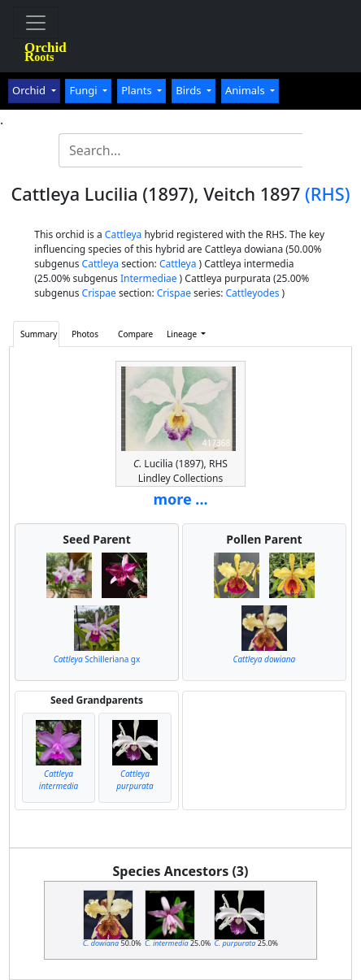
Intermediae (149, 278)
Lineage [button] (183, 334)
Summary (39, 334)
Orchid (30, 90)
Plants (138, 90)
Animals (246, 90)
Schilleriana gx (97, 659)
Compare (135, 334)
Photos (85, 334)
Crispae (99, 293)
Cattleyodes (253, 293)
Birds (190, 90)
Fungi (85, 90)
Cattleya (123, 234)
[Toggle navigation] (36, 23)
